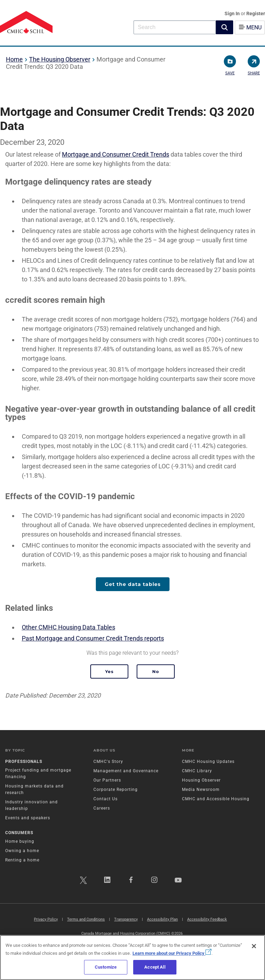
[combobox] (175, 27)
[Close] (254, 946)
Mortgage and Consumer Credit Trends (116, 154)
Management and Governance (126, 771)
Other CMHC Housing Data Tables (68, 627)
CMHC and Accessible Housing (216, 799)
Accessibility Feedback (207, 919)
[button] (225, 27)
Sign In (233, 13)
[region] (132, 958)
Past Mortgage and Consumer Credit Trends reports (93, 638)
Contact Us (106, 799)
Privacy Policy (46, 919)
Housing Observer (201, 780)
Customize (106, 967)
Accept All (155, 967)
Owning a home (22, 851)
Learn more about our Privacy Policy (172, 953)
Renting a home (22, 860)
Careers (102, 808)
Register (256, 13)
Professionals (24, 762)
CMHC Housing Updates (208, 762)
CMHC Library (197, 771)
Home (14, 59)
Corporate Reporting (116, 790)
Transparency (126, 919)
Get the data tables (133, 584)
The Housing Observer (60, 59)
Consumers (19, 833)
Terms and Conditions (86, 919)
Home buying (20, 841)
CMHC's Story (108, 762)
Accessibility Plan (162, 919)
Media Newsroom (201, 790)
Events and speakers (28, 818)
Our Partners (107, 780)
